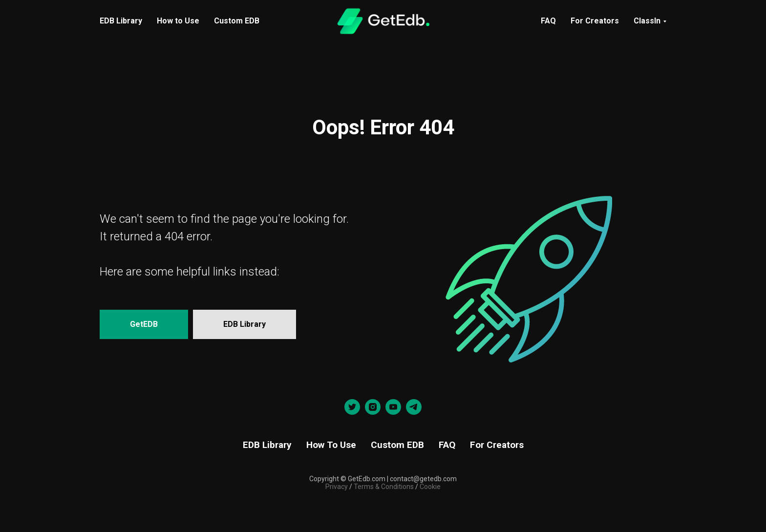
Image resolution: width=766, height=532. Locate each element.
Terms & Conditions (383, 487)
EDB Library (267, 445)
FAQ (548, 21)
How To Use (331, 445)
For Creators (595, 21)
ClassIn (647, 21)
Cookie (430, 487)
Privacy (337, 487)
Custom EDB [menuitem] (237, 21)
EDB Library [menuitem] (121, 21)
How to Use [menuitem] (178, 21)
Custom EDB (397, 445)
